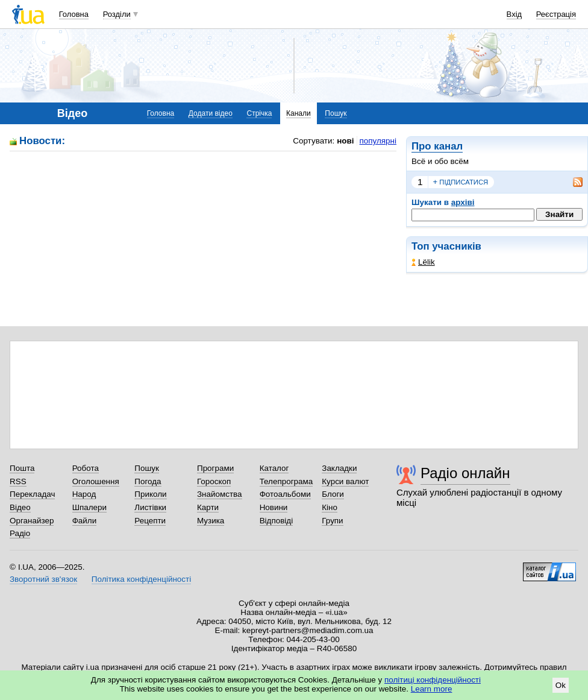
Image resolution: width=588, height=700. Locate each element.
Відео (20, 507)
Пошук (336, 113)
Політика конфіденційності (141, 579)
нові (345, 141)
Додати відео (211, 113)
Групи (332, 521)
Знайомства (220, 494)
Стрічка (259, 113)
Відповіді (277, 521)
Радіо (20, 533)
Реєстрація (556, 14)
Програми (215, 468)
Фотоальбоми (285, 494)
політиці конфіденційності (433, 680)
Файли (85, 521)
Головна (74, 14)
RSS (18, 481)
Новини (274, 507)
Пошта (22, 468)
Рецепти (150, 521)
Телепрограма (286, 481)
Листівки (150, 507)
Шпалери (89, 507)
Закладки (339, 468)
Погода (148, 481)
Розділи (117, 14)
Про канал (437, 146)
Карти (208, 507)
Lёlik (423, 262)
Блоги (333, 494)
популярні (378, 141)
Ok (561, 685)
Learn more (432, 689)
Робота (86, 468)
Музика (211, 521)
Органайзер (32, 521)
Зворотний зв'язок (43, 579)
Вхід (514, 14)
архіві (463, 202)
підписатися (461, 182)
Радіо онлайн (465, 473)
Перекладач (32, 494)
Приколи (150, 494)
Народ (84, 494)
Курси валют (345, 481)
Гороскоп (214, 481)
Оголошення (96, 481)
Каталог (274, 468)
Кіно (330, 507)
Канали (299, 113)
